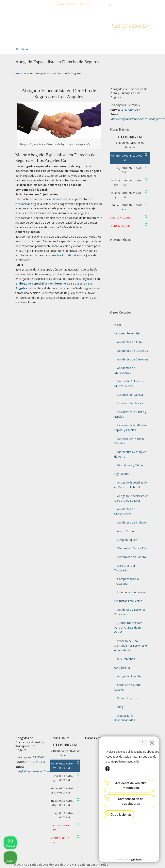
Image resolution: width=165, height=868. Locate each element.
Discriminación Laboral (132, 557)
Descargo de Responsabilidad (125, 718)
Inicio (118, 325)
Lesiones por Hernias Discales (129, 441)
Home (19, 73)
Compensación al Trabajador (127, 581)
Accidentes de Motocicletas (125, 370)
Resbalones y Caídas (130, 465)
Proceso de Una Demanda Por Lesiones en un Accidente (131, 646)
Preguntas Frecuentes (128, 601)
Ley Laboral (122, 474)
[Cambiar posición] (144, 742)
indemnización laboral (62, 255)
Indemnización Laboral (132, 592)
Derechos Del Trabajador (124, 568)
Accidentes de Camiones (133, 359)
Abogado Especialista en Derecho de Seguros (131, 498)
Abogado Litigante (129, 676)
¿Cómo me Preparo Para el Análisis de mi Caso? (128, 628)
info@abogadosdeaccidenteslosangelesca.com (82, 11)
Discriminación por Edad (133, 548)
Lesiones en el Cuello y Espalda (130, 414)
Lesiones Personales (127, 333)
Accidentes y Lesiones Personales (130, 612)
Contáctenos (122, 668)
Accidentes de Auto (130, 342)
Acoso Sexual (126, 531)
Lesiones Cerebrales (130, 403)
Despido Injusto (127, 540)
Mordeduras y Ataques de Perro (130, 454)
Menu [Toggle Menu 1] (22, 49)
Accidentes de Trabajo (132, 522)
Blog (120, 707)
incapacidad (23, 204)
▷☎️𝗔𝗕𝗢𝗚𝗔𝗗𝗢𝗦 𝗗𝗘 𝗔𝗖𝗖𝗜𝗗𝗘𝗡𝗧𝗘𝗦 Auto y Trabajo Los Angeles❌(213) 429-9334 (87, 31)
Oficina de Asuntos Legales (128, 687)
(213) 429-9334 (99, 4)
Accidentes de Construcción (125, 511)
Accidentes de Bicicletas (132, 351)
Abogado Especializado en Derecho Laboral (131, 485)
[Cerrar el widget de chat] (152, 742)
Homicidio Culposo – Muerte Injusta (129, 384)
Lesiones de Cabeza (130, 395)
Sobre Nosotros (127, 698)
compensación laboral (48, 199)
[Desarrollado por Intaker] (131, 860)
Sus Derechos (126, 659)
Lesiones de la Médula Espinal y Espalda (130, 428)
